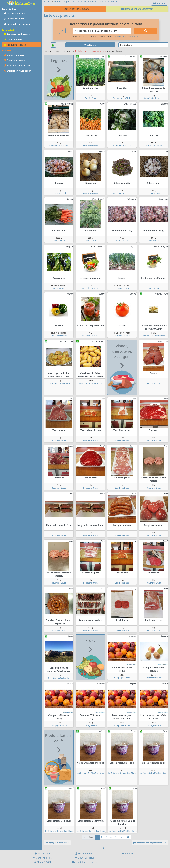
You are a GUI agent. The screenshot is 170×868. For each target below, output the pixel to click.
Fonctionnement (14, 19)
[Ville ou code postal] (102, 31)
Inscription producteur (85, 862)
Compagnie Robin (122, 678)
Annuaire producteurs (17, 34)
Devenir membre (14, 55)
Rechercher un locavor (17, 24)
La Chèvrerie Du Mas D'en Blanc (90, 773)
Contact (127, 854)
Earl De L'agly (90, 98)
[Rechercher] (146, 31)
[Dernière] (128, 837)
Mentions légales (42, 858)
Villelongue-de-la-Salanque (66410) (91, 51)
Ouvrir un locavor (14, 60)
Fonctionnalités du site (17, 66)
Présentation (42, 854)
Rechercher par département (137, 9)
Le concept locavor (15, 13)
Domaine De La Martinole (154, 336)
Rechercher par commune (75, 9)
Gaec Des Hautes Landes (59, 678)
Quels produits (13, 40)
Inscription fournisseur (17, 71)
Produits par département (150, 843)
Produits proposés (15, 45)
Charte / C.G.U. (42, 862)
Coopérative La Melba (122, 98)
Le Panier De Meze (59, 288)
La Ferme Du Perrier (90, 146)
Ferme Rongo (154, 193)
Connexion (159, 3)
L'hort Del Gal (90, 241)
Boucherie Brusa (154, 383)
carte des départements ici (126, 37)
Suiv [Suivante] (121, 837)
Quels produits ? (57, 843)
